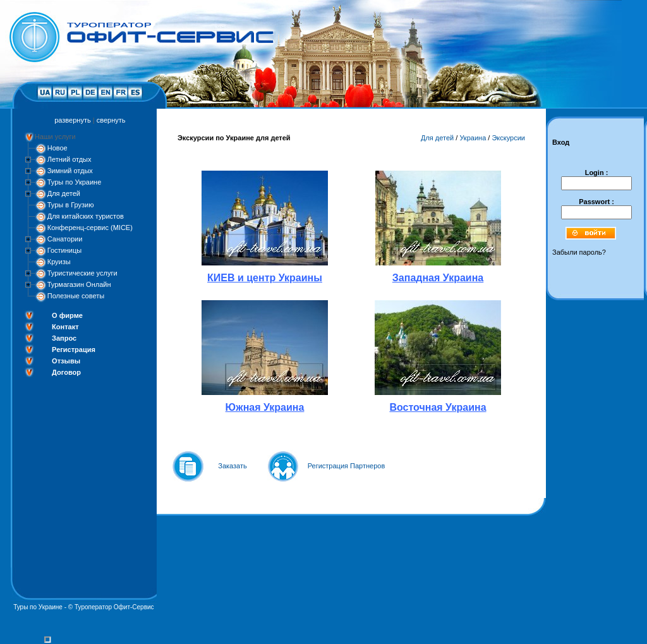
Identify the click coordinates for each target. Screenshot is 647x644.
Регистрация (74, 349)
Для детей (64, 193)
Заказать (233, 466)
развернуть (72, 120)
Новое (57, 148)
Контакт (65, 327)
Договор (66, 372)
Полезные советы (76, 296)
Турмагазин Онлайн (79, 284)
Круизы (59, 262)
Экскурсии (508, 138)
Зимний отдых (70, 171)
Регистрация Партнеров (347, 466)
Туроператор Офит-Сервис (114, 607)
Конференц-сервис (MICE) (90, 228)
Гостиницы (64, 250)
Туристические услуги (82, 273)
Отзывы (66, 361)
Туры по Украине (75, 182)
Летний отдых (70, 159)
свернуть (111, 120)
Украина (473, 138)
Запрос (64, 338)
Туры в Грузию (71, 205)
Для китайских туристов (86, 216)
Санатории (65, 239)
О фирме (67, 315)
